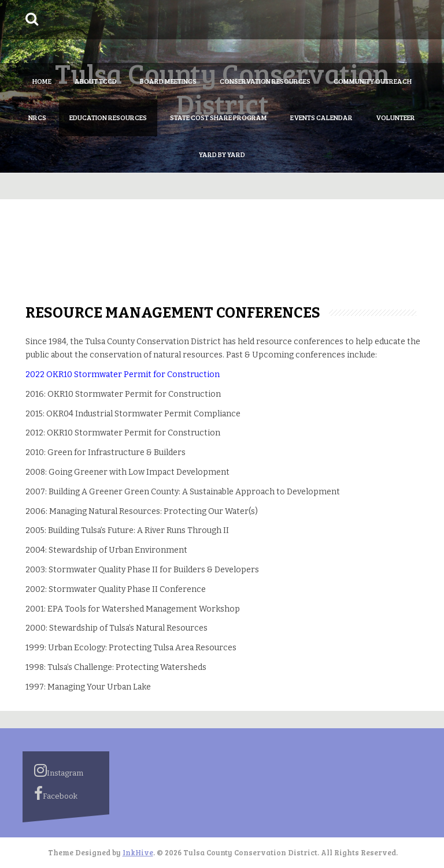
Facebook (56, 794)
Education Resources (108, 117)
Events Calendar (321, 117)
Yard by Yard (222, 154)
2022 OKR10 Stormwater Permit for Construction (123, 375)
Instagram (59, 770)
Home (42, 81)
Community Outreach (373, 81)
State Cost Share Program (219, 117)
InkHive (138, 852)
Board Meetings (168, 81)
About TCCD (96, 81)
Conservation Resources (265, 81)
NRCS (37, 117)
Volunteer (395, 117)
